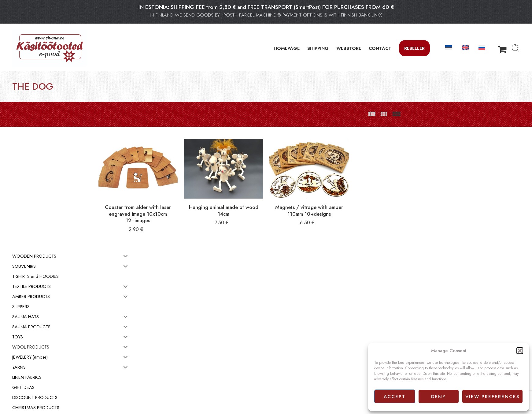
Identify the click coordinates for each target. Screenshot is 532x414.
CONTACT (380, 48)
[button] (520, 351)
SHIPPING (318, 48)
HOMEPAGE (287, 48)
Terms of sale (281, 361)
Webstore (277, 354)
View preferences (492, 397)
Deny (438, 397)
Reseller (414, 48)
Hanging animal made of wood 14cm (255, 204)
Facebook (278, 375)
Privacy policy (281, 368)
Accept (395, 397)
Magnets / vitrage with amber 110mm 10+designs (332, 204)
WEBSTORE (349, 48)
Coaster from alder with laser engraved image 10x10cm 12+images (179, 207)
